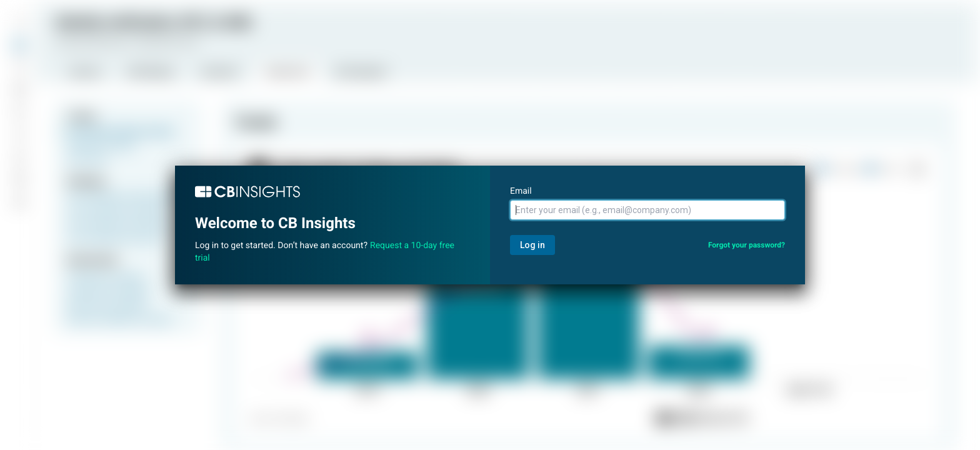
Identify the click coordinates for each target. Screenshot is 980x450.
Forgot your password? (747, 245)
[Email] (647, 210)
